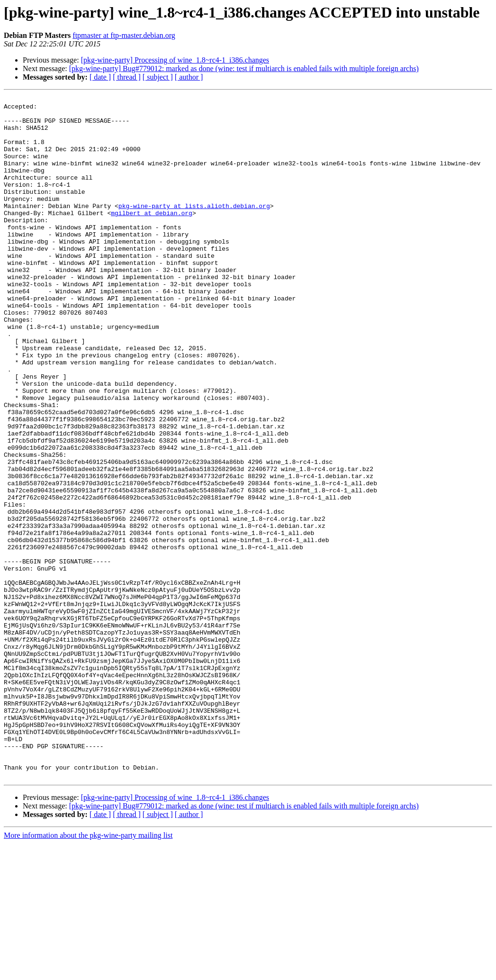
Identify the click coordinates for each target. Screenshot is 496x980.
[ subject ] (158, 77)
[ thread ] (127, 77)
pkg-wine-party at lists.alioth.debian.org (194, 228)
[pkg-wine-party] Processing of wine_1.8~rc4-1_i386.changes (175, 60)
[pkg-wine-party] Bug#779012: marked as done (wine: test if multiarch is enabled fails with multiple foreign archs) (244, 68)
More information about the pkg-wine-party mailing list (88, 972)
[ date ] (100, 77)
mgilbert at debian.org (152, 237)
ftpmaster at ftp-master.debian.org (124, 35)
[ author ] (189, 77)
